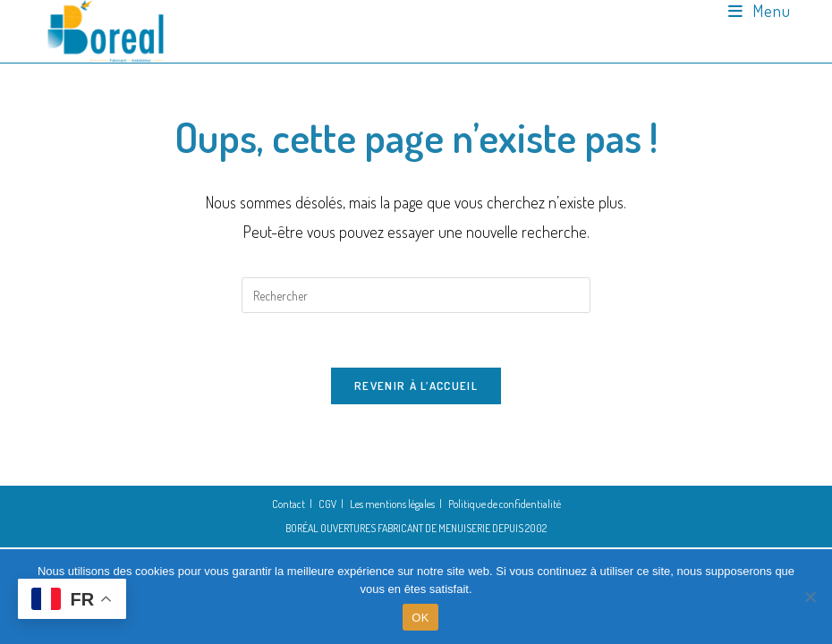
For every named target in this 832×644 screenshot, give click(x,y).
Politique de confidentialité (505, 504)
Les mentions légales (392, 504)
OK (420, 618)
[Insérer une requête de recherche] (416, 295)
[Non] (810, 597)
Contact (289, 504)
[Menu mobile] (760, 11)
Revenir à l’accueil (416, 386)
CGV (327, 504)
